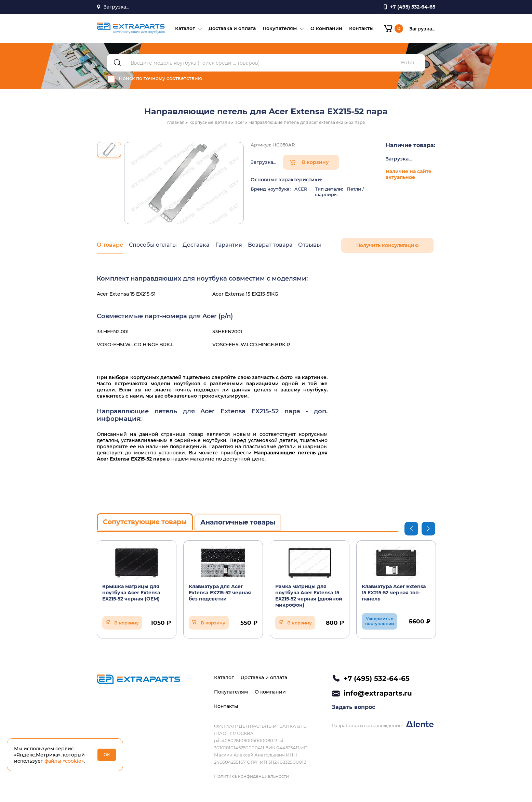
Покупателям (279, 29)
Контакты (360, 29)
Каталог (184, 29)
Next (428, 530)
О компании (325, 29)
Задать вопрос (353, 708)
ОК (107, 755)
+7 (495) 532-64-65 (377, 678)
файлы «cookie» (64, 761)
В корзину (315, 165)
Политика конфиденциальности (251, 776)
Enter (408, 65)
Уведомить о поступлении (380, 623)
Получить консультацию (387, 248)
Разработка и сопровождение (383, 726)
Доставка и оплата (231, 29)
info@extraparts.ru (378, 694)
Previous (411, 530)
